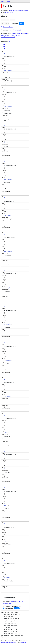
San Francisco (8, 71)
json (10, 30)
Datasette (9, 641)
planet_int (20, 33)
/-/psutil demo (9, 12)
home (3, 1)
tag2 (4, 46)
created (14, 33)
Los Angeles (8, 288)
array (17, 601)
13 (5, 488)
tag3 (4, 48)
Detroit (6, 433)
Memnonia (7, 578)
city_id (7, 35)
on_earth (26, 33)
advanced (18, 30)
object (10, 603)
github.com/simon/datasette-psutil (18, 11)
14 (5, 524)
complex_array (5, 37)
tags (19, 35)
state (3, 35)
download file (16, 606)
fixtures (8, 1)
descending (14, 23)
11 (5, 415)
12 (5, 451)
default (12, 601)
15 (5, 560)
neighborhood (13, 35)
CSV (13, 30)
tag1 (4, 45)
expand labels (8, 608)
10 (5, 379)
